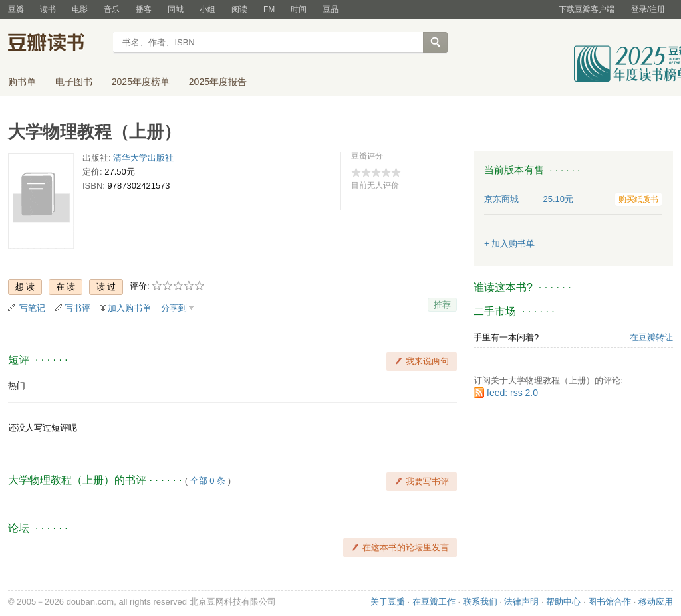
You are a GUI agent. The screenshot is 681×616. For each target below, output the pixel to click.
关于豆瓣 (388, 602)
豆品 (331, 9)
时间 (299, 9)
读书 (48, 9)
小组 (207, 9)
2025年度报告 (218, 82)
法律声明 (521, 602)
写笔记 (32, 308)
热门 (17, 386)
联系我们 (480, 602)
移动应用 (656, 602)
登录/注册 (648, 9)
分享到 (174, 308)
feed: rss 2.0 (512, 393)
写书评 (77, 308)
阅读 (239, 9)
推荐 (442, 305)
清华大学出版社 (143, 158)
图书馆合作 (610, 602)
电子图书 (74, 82)
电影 (80, 9)
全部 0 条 (208, 481)
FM (269, 9)
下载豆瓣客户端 (587, 9)
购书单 (22, 82)
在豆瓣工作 (434, 602)
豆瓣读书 (56, 44)
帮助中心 (563, 602)
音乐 (112, 9)
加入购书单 (129, 308)
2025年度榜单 (141, 82)
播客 (144, 9)
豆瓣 (16, 9)
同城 (176, 9)
